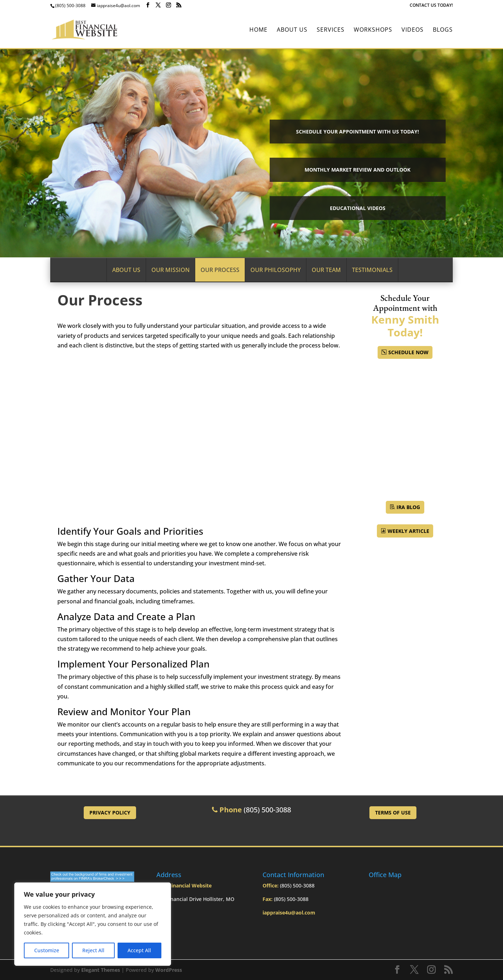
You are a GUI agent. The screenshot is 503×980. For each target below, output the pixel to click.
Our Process (220, 270)
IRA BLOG (408, 507)
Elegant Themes (101, 970)
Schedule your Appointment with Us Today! (357, 132)
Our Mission (170, 270)
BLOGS (443, 30)
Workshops (373, 30)
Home (258, 30)
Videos (413, 30)
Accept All (139, 950)
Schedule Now (408, 352)
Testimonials (372, 270)
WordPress (169, 970)
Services (331, 30)
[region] (93, 924)
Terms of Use (393, 813)
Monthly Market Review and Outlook (357, 170)
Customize (47, 950)
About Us (292, 30)
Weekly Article (408, 531)
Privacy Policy (110, 813)
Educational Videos (358, 208)
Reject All (93, 950)
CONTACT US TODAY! (431, 6)
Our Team (326, 270)
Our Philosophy (276, 270)
